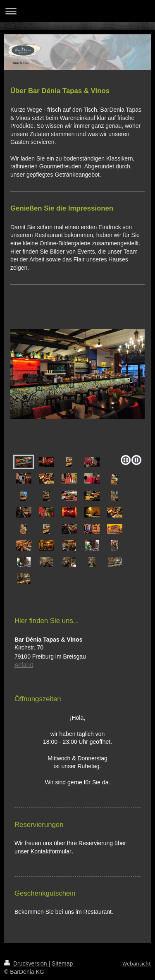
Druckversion (26, 963)
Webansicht (137, 963)
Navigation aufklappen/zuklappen (77, 11)
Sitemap (62, 963)
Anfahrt (24, 665)
